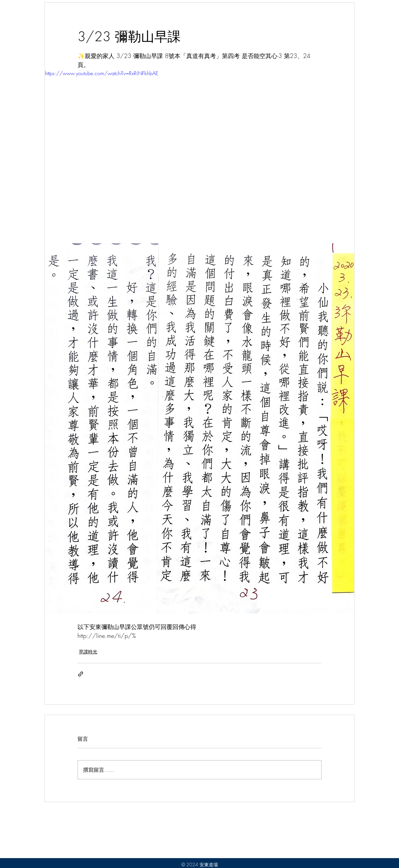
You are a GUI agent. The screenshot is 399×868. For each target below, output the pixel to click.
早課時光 (88, 652)
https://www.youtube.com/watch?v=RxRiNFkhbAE (102, 73)
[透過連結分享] (81, 674)
